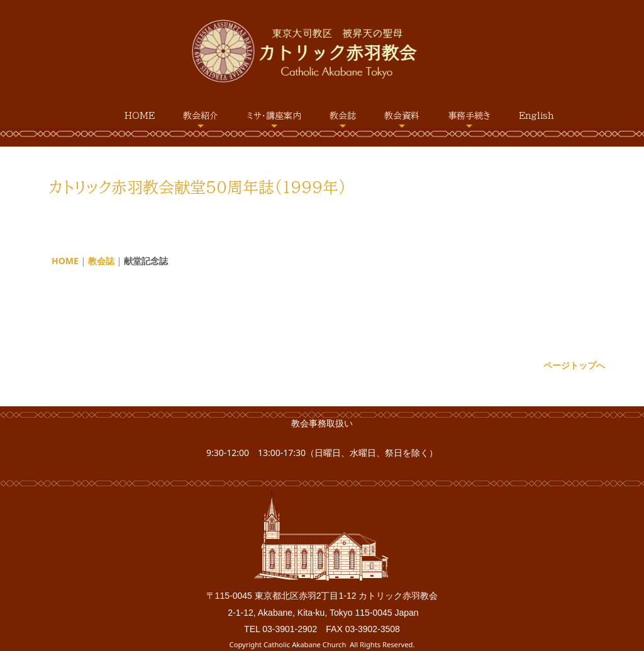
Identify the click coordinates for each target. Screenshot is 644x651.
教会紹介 (201, 116)
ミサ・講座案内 (274, 116)
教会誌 (343, 116)
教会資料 (402, 116)
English (536, 116)
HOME (140, 116)
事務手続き (469, 116)
